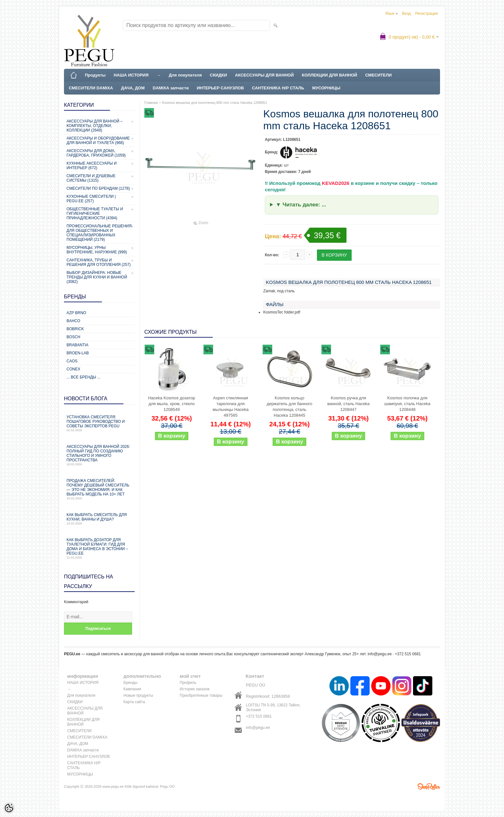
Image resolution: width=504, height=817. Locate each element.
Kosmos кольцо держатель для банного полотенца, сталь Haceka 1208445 (290, 407)
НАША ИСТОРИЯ (131, 75)
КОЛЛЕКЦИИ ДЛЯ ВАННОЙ (329, 75)
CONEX (73, 369)
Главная (151, 103)
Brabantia (77, 345)
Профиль (188, 683)
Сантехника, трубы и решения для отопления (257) (99, 262)
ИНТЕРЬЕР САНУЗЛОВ (220, 88)
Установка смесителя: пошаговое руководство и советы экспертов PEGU (99, 423)
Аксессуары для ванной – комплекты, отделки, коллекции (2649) (94, 126)
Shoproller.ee (429, 786)
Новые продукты (138, 695)
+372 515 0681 (259, 716)
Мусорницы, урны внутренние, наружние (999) (97, 250)
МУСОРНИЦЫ (326, 88)
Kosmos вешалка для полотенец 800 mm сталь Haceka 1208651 (215, 103)
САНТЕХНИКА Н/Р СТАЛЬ (278, 88)
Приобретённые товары (201, 695)
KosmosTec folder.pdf (282, 312)
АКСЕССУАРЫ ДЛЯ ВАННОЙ (264, 75)
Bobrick (75, 329)
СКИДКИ (218, 75)
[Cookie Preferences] (9, 808)
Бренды (130, 683)
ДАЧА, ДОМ (133, 88)
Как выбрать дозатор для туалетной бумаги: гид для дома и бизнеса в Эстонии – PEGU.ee (99, 548)
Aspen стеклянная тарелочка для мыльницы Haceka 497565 (231, 407)
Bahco (73, 321)
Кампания (132, 689)
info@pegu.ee (380, 654)
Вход (406, 14)
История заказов (195, 689)
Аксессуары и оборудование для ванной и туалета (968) (98, 141)
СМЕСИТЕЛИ (378, 75)
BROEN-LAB (78, 353)
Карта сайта (134, 702)
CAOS (72, 361)
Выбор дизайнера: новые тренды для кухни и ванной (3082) (97, 277)
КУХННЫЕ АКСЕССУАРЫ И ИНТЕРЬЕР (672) (92, 166)
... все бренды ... (84, 377)
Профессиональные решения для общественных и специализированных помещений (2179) (99, 233)
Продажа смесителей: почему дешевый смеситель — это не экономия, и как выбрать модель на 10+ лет (99, 489)
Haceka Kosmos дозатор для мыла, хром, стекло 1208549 (172, 404)
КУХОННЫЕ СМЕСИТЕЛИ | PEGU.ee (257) (91, 199)
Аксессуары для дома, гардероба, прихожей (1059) (96, 153)
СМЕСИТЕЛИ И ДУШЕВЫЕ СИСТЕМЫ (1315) (91, 178)
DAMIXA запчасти (171, 88)
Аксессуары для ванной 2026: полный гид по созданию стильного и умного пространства (99, 455)
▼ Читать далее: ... (301, 205)
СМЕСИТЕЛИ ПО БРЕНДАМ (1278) (98, 188)
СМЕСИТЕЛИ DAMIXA (91, 88)
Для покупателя (185, 75)
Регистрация (427, 14)
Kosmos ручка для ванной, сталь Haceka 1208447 (348, 404)
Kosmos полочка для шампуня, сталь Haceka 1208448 (407, 404)
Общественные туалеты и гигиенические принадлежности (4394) (95, 213)
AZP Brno (76, 313)
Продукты (95, 75)
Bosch (73, 337)
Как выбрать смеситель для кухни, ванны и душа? (99, 519)
